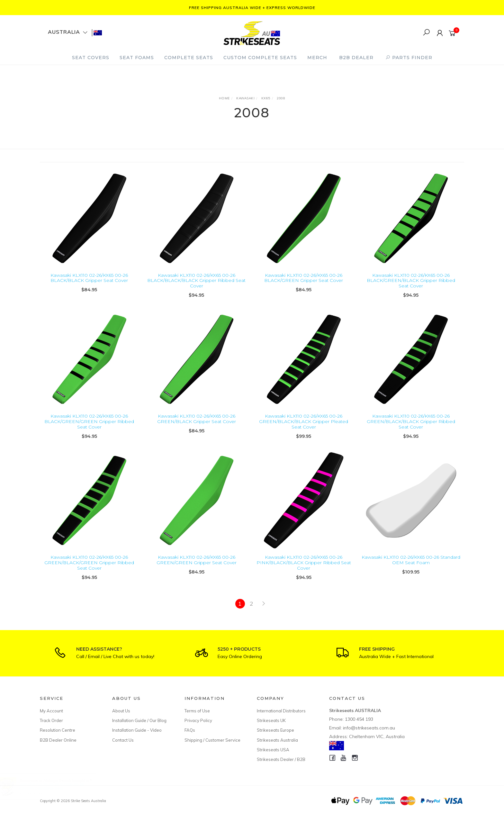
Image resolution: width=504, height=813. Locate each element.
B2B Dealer (356, 58)
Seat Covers (91, 58)
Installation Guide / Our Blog (139, 720)
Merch (317, 58)
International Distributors (281, 711)
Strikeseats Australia (277, 740)
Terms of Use (197, 711)
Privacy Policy (198, 720)
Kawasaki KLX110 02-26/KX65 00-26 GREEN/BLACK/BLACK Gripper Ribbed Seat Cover (411, 429)
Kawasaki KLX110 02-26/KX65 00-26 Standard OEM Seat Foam (411, 567)
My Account (51, 711)
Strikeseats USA (273, 750)
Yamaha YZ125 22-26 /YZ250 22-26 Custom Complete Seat (58, 786)
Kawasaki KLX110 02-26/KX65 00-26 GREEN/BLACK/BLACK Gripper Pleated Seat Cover (304, 429)
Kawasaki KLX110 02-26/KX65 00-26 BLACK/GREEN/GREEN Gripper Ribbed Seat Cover (89, 429)
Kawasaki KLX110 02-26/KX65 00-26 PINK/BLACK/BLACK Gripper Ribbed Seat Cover (304, 569)
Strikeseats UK (271, 720)
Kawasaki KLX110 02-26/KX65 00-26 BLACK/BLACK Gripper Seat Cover (89, 278)
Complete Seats (189, 58)
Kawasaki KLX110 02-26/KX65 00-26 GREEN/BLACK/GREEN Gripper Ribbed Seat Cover (89, 569)
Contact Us (123, 740)
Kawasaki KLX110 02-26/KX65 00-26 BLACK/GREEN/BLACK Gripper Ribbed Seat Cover (411, 281)
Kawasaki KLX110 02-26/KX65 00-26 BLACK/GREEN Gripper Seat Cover (304, 278)
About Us (121, 711)
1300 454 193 (359, 719)
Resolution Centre (58, 730)
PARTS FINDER (409, 58)
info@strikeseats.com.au (369, 728)
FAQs (190, 730)
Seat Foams (137, 58)
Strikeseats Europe (275, 730)
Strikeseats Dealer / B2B (281, 759)
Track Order (51, 720)
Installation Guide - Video (137, 730)
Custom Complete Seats (260, 58)
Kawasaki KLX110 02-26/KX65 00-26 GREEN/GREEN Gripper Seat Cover (197, 567)
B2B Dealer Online (58, 740)
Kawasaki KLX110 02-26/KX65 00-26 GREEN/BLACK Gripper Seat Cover (197, 426)
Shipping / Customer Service (212, 740)
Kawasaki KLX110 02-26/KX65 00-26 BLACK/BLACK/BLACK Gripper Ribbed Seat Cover (196, 281)
